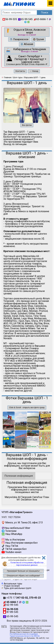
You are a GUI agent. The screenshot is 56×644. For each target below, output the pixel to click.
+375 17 (22, 598)
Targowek (26, 497)
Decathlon (26, 500)
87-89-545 (11, 612)
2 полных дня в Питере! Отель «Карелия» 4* (27, 60)
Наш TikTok (10, 546)
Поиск (45, 13)
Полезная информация (19, 476)
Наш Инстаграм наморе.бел (20, 543)
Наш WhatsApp (12, 534)
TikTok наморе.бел (14, 549)
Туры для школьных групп (18, 588)
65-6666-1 (41, 19)
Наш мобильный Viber (16, 528)
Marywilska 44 (13, 497)
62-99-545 (11, 605)
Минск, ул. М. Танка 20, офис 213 (22, 523)
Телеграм (9, 531)
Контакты (20, 71)
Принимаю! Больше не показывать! (23, 571)
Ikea (35, 500)
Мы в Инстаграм (13, 540)
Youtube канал (11, 552)
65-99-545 (25, 19)
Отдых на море (12, 586)
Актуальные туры (13, 584)
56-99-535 (10, 19)
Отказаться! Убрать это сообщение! (23, 576)
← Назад (34, 71)
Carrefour (37, 497)
